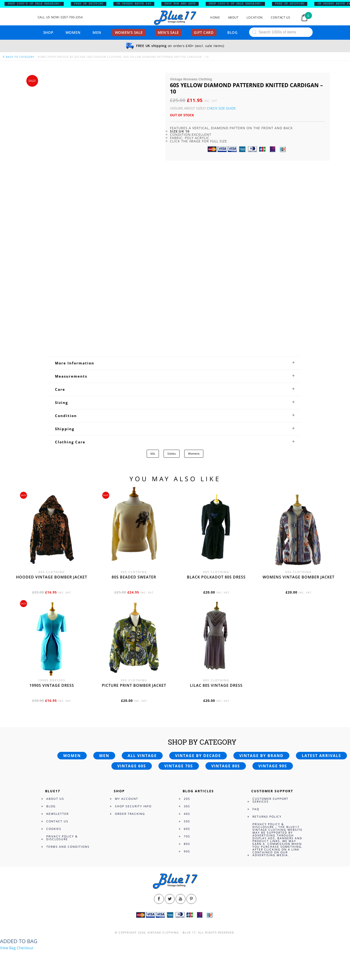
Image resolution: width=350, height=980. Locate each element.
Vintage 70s (179, 766)
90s (187, 851)
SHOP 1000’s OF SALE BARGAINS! (43, 4)
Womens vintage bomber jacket (299, 577)
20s (187, 799)
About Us (55, 799)
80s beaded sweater (134, 577)
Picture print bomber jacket (134, 685)
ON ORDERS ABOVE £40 (143, 4)
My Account (127, 799)
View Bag (8, 948)
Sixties (172, 454)
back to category (18, 57)
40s (187, 814)
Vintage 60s (132, 766)
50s (187, 821)
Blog (232, 32)
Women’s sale (129, 32)
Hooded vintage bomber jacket (52, 577)
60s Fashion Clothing (105, 57)
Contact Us (281, 18)
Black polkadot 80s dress (216, 577)
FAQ (256, 809)
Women (73, 32)
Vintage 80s (226, 766)
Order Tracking (130, 814)
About (233, 18)
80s (187, 844)
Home (215, 18)
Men (97, 32)
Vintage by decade (198, 756)
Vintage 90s (273, 766)
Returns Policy (267, 817)
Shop (48, 32)
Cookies (54, 829)
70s (187, 836)
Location (255, 18)
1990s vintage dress (52, 685)
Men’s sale (168, 32)
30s (187, 806)
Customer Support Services (270, 800)
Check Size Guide (221, 108)
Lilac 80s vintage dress (216, 685)
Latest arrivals (321, 756)
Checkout (25, 948)
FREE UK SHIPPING (98, 4)
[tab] (175, 363)
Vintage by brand (261, 756)
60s (153, 454)
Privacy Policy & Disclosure (62, 838)
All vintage (142, 756)
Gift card (204, 32)
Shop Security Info (133, 806)
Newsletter (57, 814)
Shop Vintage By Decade (67, 57)
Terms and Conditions (68, 847)
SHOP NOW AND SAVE (189, 4)
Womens (194, 454)
